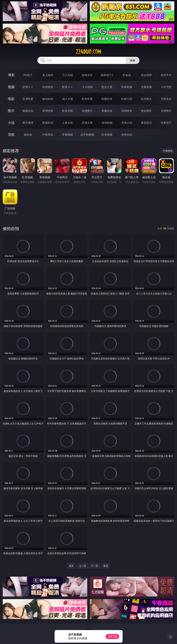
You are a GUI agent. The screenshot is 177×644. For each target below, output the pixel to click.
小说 (11, 123)
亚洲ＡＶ (28, 87)
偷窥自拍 (28, 111)
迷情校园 (107, 123)
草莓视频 (68, 135)
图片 (11, 111)
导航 (11, 134)
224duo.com (88, 52)
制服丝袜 (107, 99)
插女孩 (28, 135)
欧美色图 (68, 111)
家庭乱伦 (48, 123)
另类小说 (127, 123)
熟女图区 (146, 111)
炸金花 (127, 75)
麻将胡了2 (107, 75)
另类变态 (166, 99)
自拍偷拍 (48, 87)
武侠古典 (87, 123)
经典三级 (127, 99)
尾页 (106, 566)
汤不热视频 (87, 135)
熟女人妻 (107, 87)
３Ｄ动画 (87, 87)
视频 (11, 87)
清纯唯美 (127, 111)
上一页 (83, 566)
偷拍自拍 (48, 99)
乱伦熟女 (146, 99)
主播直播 (146, 87)
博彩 (11, 75)
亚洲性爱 (28, 99)
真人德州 (48, 75)
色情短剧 (127, 135)
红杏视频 (107, 135)
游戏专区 (87, 75)
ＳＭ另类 (166, 87)
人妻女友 (68, 123)
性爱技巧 (166, 123)
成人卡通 (68, 99)
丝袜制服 (127, 87)
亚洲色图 (48, 111)
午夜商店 (48, 135)
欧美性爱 (87, 99)
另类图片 (166, 111)
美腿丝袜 (107, 111)
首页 (71, 566)
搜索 (133, 60)
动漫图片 (87, 111)
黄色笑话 (146, 123)
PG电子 (28, 75)
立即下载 (112, 636)
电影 (11, 99)
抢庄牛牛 (166, 75)
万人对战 (68, 75)
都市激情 (28, 123)
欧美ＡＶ (68, 87)
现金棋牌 (146, 75)
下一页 (95, 566)
